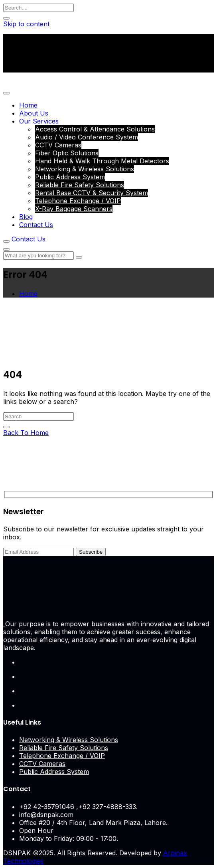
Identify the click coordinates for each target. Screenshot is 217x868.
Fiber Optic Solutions (67, 153)
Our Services (39, 121)
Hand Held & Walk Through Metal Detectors (102, 161)
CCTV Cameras (58, 145)
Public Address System (70, 177)
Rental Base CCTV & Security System (92, 193)
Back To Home (26, 433)
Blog (26, 217)
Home (28, 105)
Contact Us (36, 225)
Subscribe (91, 552)
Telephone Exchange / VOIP (78, 201)
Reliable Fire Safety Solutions (80, 185)
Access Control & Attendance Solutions (95, 129)
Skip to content (26, 24)
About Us (34, 113)
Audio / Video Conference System (87, 137)
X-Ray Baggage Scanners (74, 209)
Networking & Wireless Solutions (85, 169)
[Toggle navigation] (6, 93)
